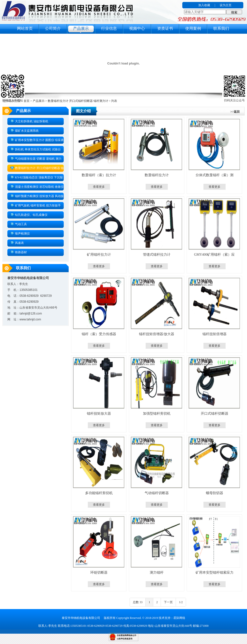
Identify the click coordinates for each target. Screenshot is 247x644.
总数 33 (138, 602)
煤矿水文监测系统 (24, 130)
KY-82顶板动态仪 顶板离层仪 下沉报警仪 (35, 178)
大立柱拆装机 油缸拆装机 (29, 121)
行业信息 (109, 28)
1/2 (181, 602)
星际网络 (179, 618)
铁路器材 (19, 252)
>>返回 (235, 112)
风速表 (17, 243)
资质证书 (165, 28)
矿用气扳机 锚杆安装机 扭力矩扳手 (36, 205)
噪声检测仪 (20, 233)
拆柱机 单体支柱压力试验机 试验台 (36, 149)
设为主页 (226, 5)
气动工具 (19, 224)
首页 (27, 101)
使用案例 (193, 28)
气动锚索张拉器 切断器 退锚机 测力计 (34, 159)
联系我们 (221, 28)
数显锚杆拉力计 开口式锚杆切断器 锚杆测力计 (78, 101)
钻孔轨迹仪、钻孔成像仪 (29, 215)
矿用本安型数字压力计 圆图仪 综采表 (37, 140)
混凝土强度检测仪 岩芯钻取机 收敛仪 (37, 187)
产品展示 (81, 28)
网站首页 (25, 28)
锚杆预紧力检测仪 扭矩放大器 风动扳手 (36, 197)
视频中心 (137, 28)
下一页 (168, 602)
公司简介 (53, 28)
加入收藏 (204, 5)
